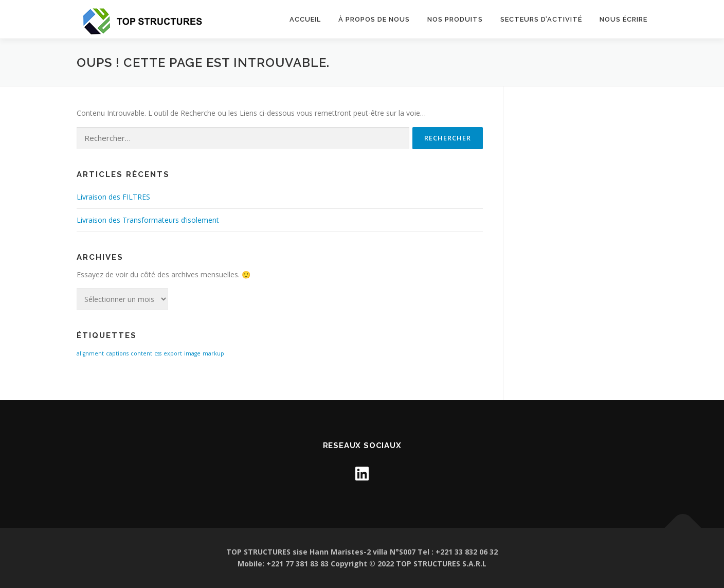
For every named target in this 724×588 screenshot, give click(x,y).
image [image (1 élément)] (192, 353)
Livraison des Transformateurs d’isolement (148, 220)
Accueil (305, 19)
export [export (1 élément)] (173, 353)
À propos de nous (374, 19)
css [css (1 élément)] (158, 353)
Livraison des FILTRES (113, 197)
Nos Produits (455, 19)
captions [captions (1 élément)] (117, 353)
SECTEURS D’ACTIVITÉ (541, 19)
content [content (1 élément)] (141, 353)
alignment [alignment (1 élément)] (90, 353)
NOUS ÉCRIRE (623, 19)
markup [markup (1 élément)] (213, 353)
